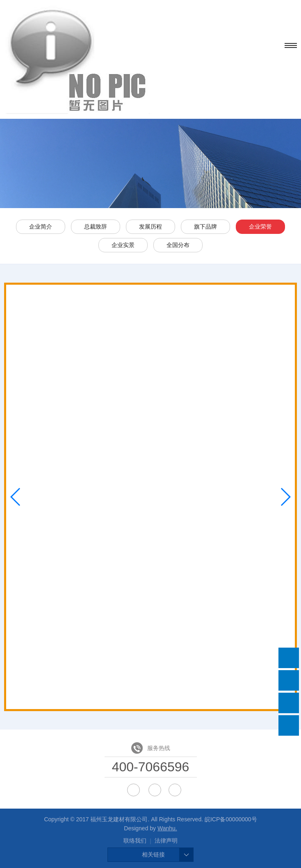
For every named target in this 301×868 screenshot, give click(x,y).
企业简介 (41, 227)
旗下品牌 (205, 227)
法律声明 (166, 841)
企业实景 (123, 245)
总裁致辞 (96, 227)
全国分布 (178, 245)
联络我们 (135, 841)
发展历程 (150, 227)
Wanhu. (167, 828)
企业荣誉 (260, 227)
